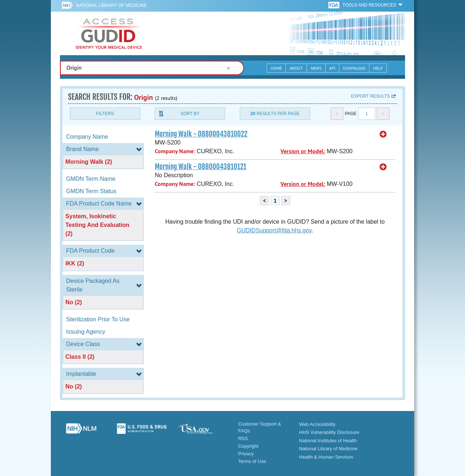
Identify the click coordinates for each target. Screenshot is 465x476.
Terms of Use (252, 461)
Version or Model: (303, 151)
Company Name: (175, 151)
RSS (243, 438)
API (332, 68)
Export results (370, 96)
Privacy (246, 454)
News (316, 68)
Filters (105, 114)
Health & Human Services (326, 457)
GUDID (109, 33)
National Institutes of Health (328, 441)
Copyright (248, 446)
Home (276, 68)
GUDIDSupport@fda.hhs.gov (274, 230)
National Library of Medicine (111, 5)
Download (354, 68)
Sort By (190, 114)
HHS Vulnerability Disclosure (329, 432)
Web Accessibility (317, 424)
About (296, 68)
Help (378, 68)
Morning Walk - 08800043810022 (201, 134)
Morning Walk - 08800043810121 (201, 167)
